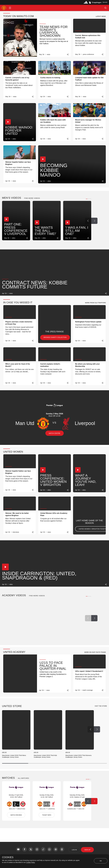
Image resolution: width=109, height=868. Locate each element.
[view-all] (101, 706)
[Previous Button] (88, 221)
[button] (10, 8)
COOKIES (8, 857)
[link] (68, 54)
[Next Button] (94, 221)
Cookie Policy (30, 862)
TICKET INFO (47, 815)
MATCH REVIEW (16, 815)
